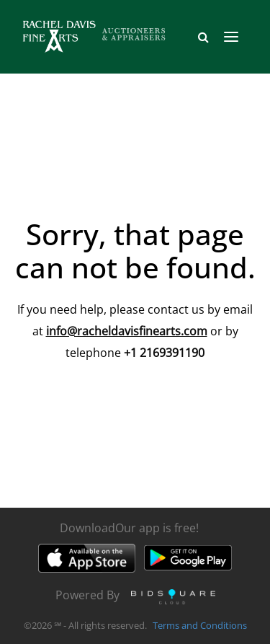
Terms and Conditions (200, 625)
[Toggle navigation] (231, 37)
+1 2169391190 (164, 353)
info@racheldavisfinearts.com (127, 331)
